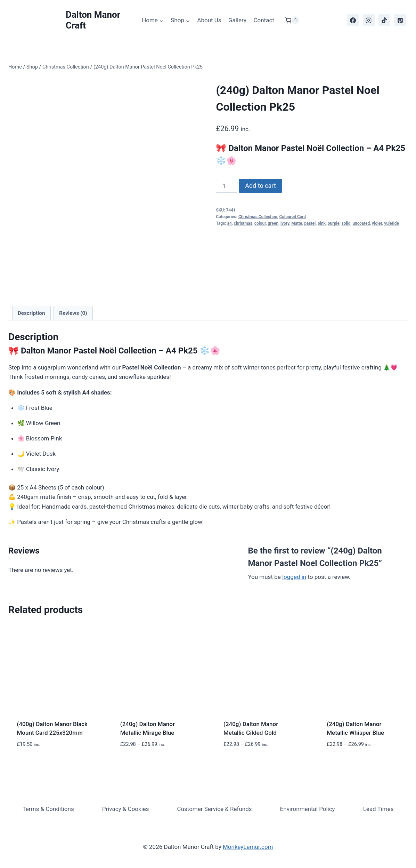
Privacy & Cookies (126, 809)
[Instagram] (369, 20)
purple (334, 223)
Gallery (237, 20)
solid (346, 223)
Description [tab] (31, 313)
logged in (294, 577)
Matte (297, 223)
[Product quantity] (227, 186)
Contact (264, 20)
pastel (310, 223)
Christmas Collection (258, 217)
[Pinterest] (400, 20)
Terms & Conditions (48, 809)
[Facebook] (353, 20)
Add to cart (260, 186)
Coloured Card (293, 217)
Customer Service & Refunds (215, 809)
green (273, 223)
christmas (243, 223)
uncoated (361, 223)
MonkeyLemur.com (248, 847)
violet (377, 223)
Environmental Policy (308, 809)
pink (322, 223)
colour (260, 223)
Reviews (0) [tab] (73, 313)
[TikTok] (384, 20)
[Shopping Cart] (288, 20)
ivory (285, 223)
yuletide (391, 223)
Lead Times (378, 809)
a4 (230, 223)
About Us (209, 20)
